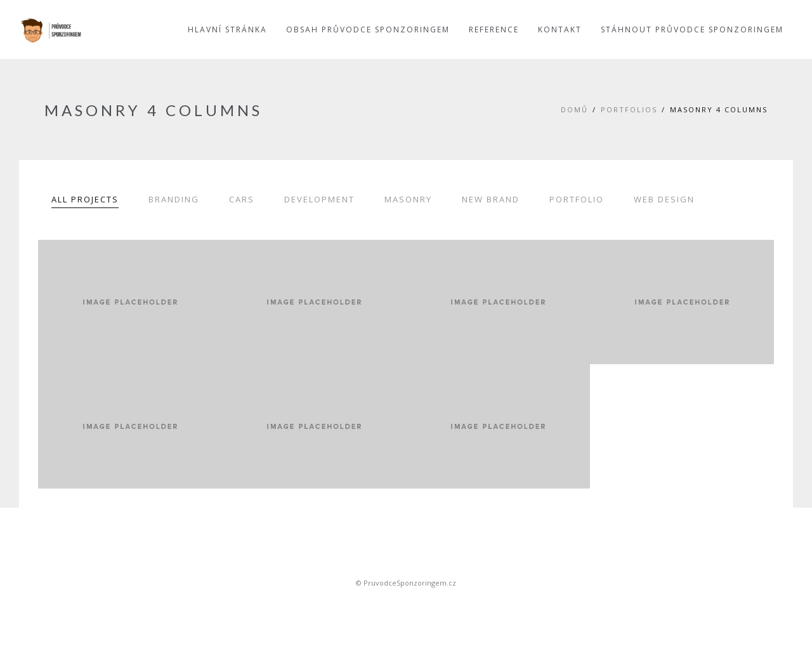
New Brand (491, 199)
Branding (174, 199)
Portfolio (577, 199)
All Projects (85, 199)
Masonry (408, 199)
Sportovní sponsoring (406, 605)
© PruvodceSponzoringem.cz (406, 583)
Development (319, 199)
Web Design (664, 199)
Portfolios (629, 109)
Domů (574, 109)
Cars (242, 199)
